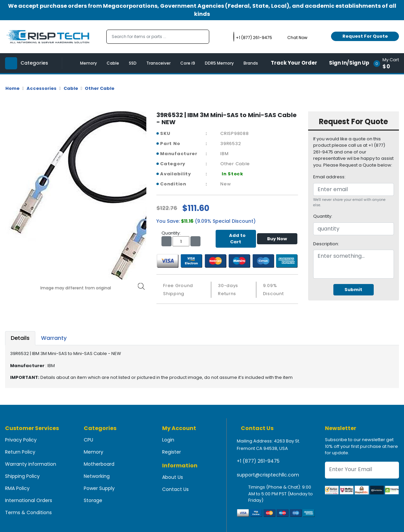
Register (172, 452)
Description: (326, 244)
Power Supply (99, 488)
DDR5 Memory (219, 63)
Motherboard (99, 464)
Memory (88, 63)
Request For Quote (365, 36)
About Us (173, 477)
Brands (251, 63)
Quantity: (323, 216)
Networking (97, 476)
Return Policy (20, 452)
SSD (133, 63)
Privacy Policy (21, 440)
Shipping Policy (22, 476)
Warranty (54, 338)
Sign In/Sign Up (349, 63)
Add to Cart (236, 239)
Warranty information (31, 464)
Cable (113, 63)
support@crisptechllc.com (268, 475)
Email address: (329, 177)
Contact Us (175, 489)
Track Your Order (294, 63)
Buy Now (277, 239)
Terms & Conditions (28, 512)
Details (20, 338)
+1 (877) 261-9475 (258, 461)
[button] (388, 63)
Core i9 (188, 63)
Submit (353, 290)
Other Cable (100, 88)
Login (168, 440)
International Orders (29, 500)
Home (12, 88)
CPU (88, 440)
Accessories (42, 88)
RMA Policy (17, 488)
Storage (93, 500)
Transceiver (158, 63)
